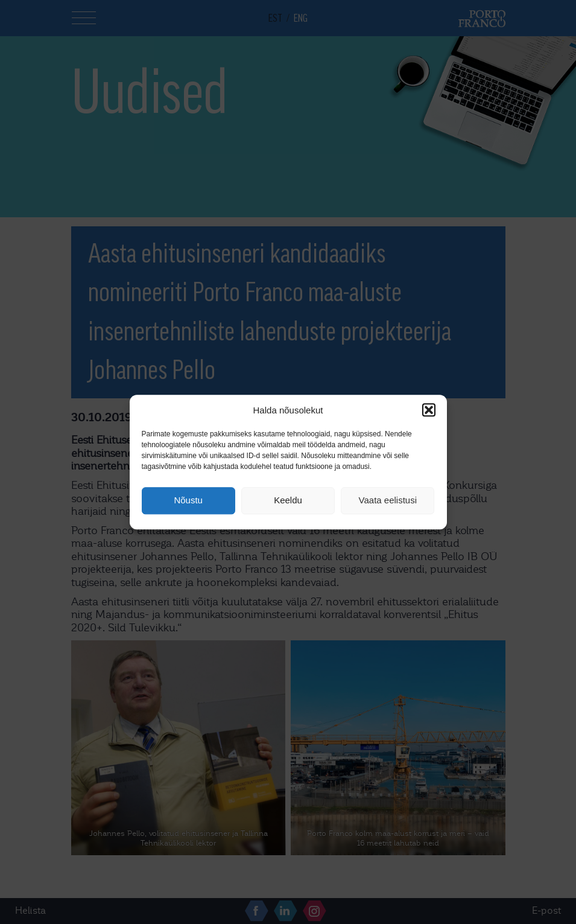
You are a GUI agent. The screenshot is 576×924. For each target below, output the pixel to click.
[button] (429, 410)
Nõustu (188, 501)
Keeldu (288, 501)
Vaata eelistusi (388, 501)
